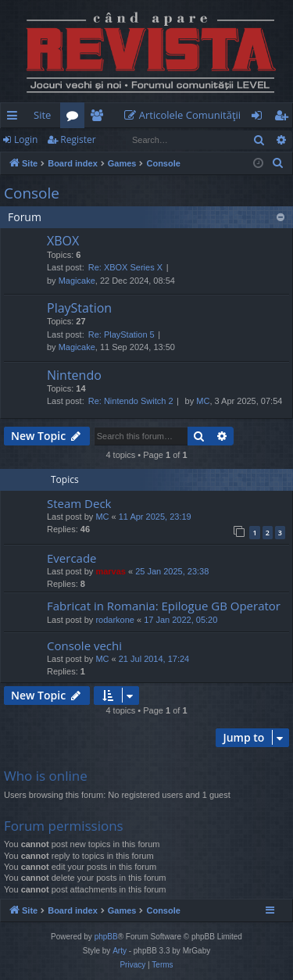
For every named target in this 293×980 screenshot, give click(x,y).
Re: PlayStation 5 (121, 334)
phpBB (106, 937)
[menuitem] (186, 115)
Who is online (46, 776)
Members (100, 118)
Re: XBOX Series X (125, 267)
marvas (111, 571)
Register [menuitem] (284, 118)
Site (42, 115)
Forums (75, 118)
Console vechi (84, 646)
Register (78, 139)
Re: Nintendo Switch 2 (131, 401)
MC (203, 401)
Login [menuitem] (260, 118)
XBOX (63, 241)
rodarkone (115, 620)
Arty (120, 951)
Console (32, 193)
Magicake (77, 281)
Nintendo (74, 375)
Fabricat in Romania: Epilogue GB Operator (164, 606)
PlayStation (79, 308)
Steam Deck (79, 503)
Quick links (15, 118)
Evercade (72, 558)
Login (26, 139)
